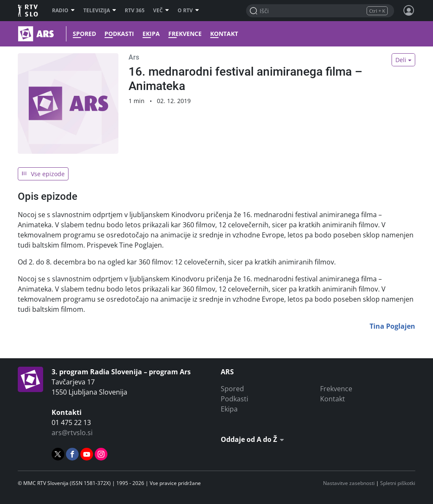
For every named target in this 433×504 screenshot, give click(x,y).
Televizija (100, 11)
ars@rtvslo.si (72, 433)
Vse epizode (43, 174)
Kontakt (224, 34)
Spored (84, 34)
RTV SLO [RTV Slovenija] (29, 11)
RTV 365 (135, 11)
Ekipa (151, 34)
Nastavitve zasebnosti (349, 483)
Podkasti (119, 34)
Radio (63, 11)
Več (161, 11)
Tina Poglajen (392, 326)
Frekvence (185, 34)
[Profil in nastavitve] (409, 11)
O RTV (188, 11)
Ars (134, 57)
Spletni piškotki (398, 483)
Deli (401, 60)
